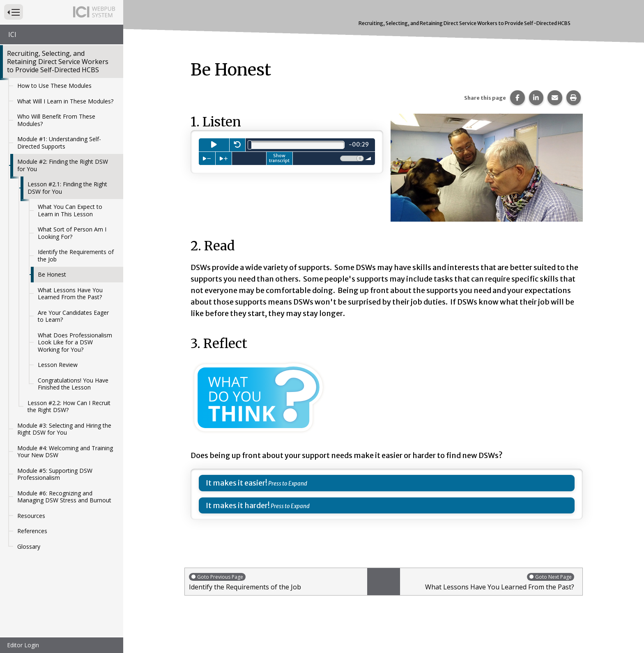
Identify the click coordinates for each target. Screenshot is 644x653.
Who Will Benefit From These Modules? (56, 120)
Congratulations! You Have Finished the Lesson (73, 384)
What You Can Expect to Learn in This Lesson (70, 210)
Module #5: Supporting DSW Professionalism (55, 474)
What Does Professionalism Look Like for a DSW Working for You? (75, 342)
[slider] (250, 145)
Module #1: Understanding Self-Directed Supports (59, 143)
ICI (12, 34)
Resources (31, 516)
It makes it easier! (237, 483)
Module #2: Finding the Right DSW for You (63, 165)
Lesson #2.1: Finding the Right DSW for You (67, 188)
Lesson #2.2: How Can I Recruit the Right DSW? (69, 407)
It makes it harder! (238, 505)
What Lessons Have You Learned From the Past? (70, 294)
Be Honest (52, 274)
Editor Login (23, 645)
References (32, 531)
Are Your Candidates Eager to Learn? (73, 316)
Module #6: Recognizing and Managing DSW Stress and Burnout (64, 497)
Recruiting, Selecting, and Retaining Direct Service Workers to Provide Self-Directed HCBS (58, 62)
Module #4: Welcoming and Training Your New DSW (65, 452)
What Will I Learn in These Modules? (65, 101)
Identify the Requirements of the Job (76, 255)
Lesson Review (58, 365)
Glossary (29, 546)
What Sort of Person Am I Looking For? (72, 233)
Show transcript (279, 158)
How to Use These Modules (54, 86)
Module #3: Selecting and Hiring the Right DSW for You (64, 429)
